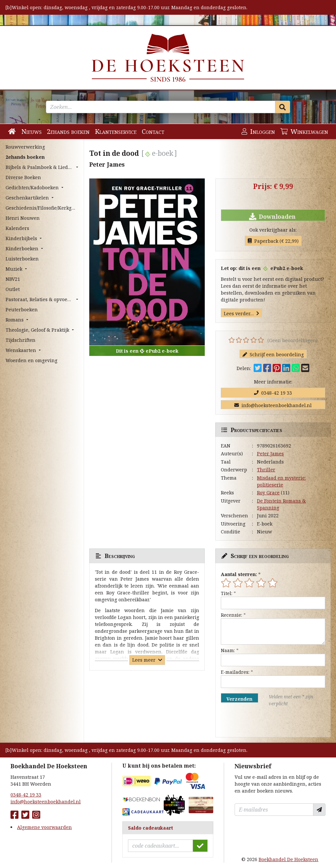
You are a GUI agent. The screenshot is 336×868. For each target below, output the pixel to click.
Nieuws (31, 131)
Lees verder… (241, 313)
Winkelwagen (304, 131)
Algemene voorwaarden (44, 827)
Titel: (227, 593)
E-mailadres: (235, 672)
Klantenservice (116, 131)
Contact (153, 131)
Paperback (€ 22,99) (273, 241)
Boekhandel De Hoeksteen (288, 859)
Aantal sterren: (239, 574)
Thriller (266, 470)
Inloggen (258, 131)
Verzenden (239, 699)
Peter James (270, 454)
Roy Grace (268, 493)
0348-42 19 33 (273, 393)
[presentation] (263, 722)
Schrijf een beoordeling (273, 354)
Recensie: (231, 615)
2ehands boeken (68, 131)
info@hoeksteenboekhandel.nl (273, 405)
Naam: (228, 650)
